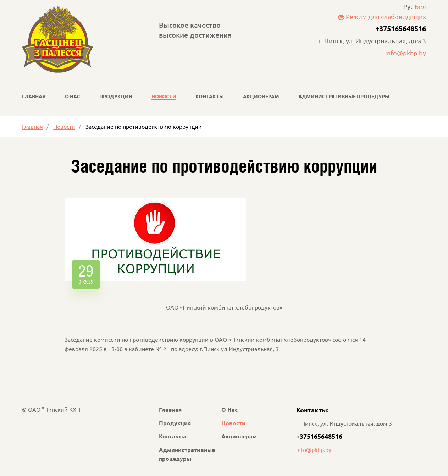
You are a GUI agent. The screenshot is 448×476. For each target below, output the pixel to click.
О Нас (73, 96)
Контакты (210, 96)
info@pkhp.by (406, 53)
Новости (164, 96)
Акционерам (261, 96)
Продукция (116, 96)
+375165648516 (401, 28)
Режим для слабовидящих (382, 17)
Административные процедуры (344, 96)
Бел (420, 6)
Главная (34, 96)
